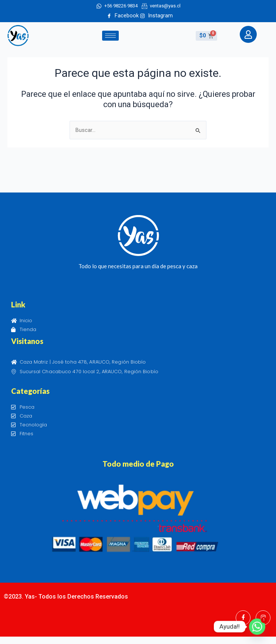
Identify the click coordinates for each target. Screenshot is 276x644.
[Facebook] (243, 618)
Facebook (123, 16)
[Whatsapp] (257, 627)
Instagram (156, 16)
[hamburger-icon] (110, 36)
